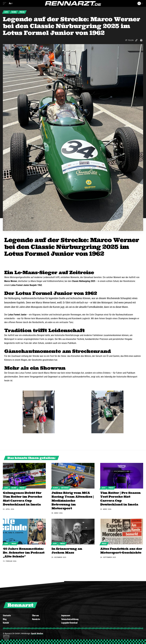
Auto (6, 12)
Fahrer (14, 12)
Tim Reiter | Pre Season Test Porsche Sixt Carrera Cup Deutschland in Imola (120, 499)
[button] (6, 638)
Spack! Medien (37, 633)
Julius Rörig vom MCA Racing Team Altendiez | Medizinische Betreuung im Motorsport (73, 501)
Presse (23, 12)
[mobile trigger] (5, 3)
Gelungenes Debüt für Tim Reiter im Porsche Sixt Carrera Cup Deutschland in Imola (22, 499)
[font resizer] (10, 3)
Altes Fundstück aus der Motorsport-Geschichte (121, 550)
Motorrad (66, 488)
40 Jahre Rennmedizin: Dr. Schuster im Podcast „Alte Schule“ (24, 552)
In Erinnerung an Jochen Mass (67, 550)
